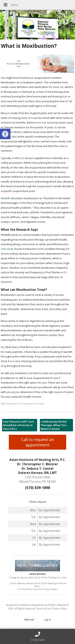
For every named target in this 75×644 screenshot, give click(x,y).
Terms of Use (43, 608)
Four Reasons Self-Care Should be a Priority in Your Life (18, 425)
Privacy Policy (59, 608)
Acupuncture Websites (18, 605)
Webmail (29, 620)
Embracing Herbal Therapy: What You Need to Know (54, 425)
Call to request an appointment (37, 442)
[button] (5, 134)
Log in (47, 620)
